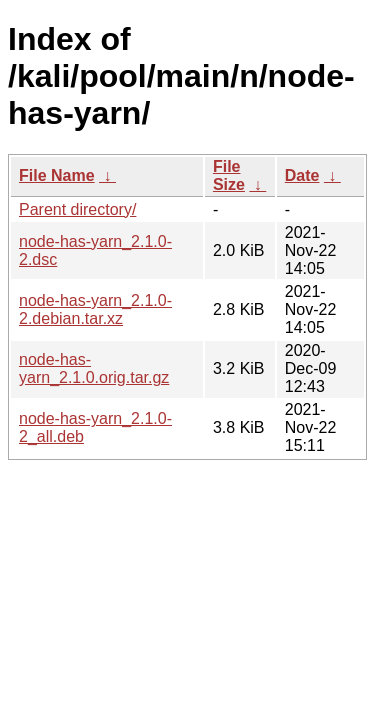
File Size (229, 175)
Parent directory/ (77, 209)
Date (302, 175)
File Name (57, 175)
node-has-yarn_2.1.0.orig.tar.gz (94, 368)
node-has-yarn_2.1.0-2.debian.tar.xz (95, 309)
